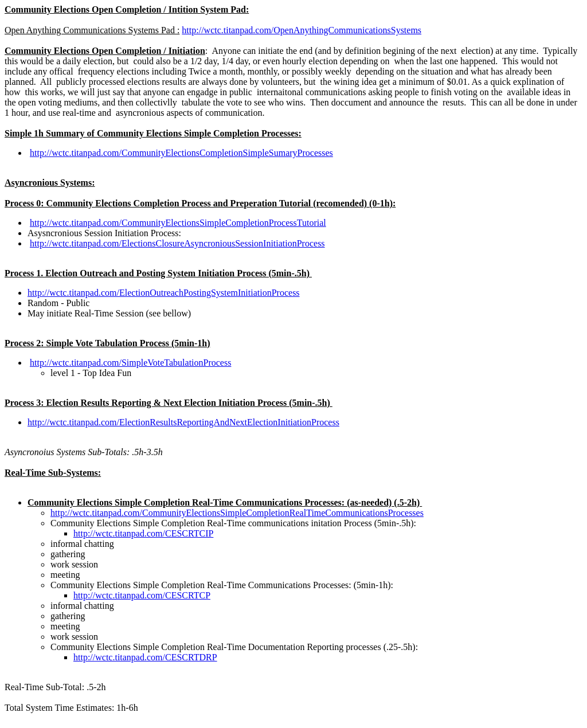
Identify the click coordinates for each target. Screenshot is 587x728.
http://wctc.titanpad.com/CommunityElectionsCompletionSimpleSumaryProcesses (181, 153)
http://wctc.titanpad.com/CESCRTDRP (145, 657)
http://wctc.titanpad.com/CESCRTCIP (143, 533)
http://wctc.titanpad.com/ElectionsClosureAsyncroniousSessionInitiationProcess (177, 243)
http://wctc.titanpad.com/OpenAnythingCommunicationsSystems (302, 30)
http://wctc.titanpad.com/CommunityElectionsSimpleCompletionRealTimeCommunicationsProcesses (237, 513)
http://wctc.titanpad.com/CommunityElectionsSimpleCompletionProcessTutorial (178, 223)
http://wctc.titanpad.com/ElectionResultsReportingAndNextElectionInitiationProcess (183, 422)
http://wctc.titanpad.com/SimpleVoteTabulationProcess (130, 363)
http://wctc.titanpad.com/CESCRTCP (142, 595)
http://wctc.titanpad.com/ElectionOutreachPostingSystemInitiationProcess (164, 293)
